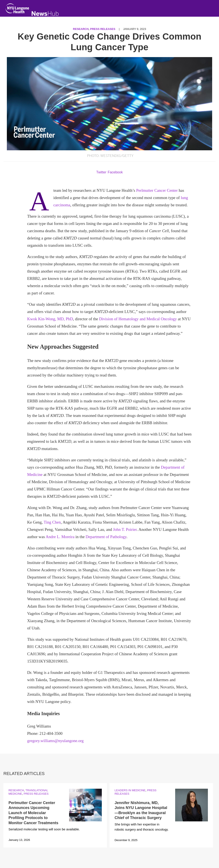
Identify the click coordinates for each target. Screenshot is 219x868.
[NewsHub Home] (45, 14)
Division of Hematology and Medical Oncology (138, 319)
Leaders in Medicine (130, 790)
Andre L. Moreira (60, 537)
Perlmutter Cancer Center (157, 190)
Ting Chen (52, 522)
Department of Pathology (106, 537)
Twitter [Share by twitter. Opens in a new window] (101, 172)
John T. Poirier (125, 529)
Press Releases (103, 29)
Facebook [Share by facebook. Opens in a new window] (115, 172)
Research (81, 29)
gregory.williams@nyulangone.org (55, 741)
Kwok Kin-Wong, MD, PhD (50, 319)
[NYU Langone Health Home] (17, 9)
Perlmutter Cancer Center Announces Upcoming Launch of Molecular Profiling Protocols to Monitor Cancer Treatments (33, 813)
